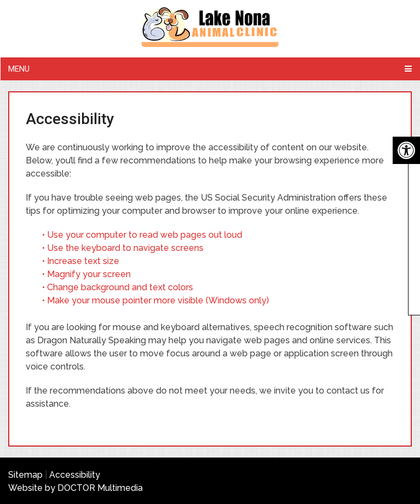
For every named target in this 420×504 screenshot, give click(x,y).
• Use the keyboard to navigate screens (124, 248)
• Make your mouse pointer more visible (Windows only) (156, 300)
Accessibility (75, 475)
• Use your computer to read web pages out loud (143, 235)
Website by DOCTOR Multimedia (75, 488)
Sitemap (25, 475)
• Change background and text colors (119, 287)
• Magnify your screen (87, 274)
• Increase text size (82, 261)
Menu (19, 69)
